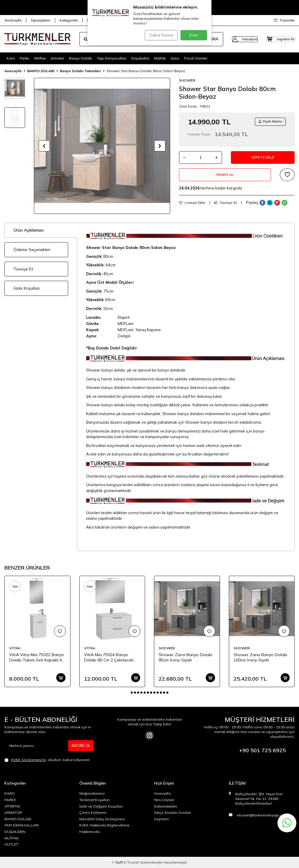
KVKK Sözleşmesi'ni (28, 760)
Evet (194, 35)
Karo (11, 58)
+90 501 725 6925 (262, 750)
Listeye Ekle (192, 208)
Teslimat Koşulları (95, 800)
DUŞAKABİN (15, 832)
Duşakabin (140, 58)
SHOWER (187, 80)
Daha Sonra (160, 35)
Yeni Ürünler (164, 800)
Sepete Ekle (263, 160)
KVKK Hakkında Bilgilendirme (104, 825)
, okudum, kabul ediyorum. (47, 760)
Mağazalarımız (92, 793)
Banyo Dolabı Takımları (80, 71)
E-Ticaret (132, 862)
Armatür (57, 58)
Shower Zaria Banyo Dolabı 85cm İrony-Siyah (185, 657)
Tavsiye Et (226, 208)
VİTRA (15, 648)
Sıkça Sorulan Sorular (172, 812)
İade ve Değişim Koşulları (101, 806)
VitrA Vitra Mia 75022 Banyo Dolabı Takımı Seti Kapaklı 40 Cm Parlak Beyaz (37, 658)
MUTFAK (12, 838)
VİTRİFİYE (12, 806)
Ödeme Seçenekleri (32, 250)
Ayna (175, 58)
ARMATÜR (13, 812)
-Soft (118, 862)
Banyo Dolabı (81, 58)
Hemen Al (225, 179)
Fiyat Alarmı (268, 122)
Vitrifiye (40, 58)
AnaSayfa (13, 20)
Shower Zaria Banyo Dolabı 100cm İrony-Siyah (260, 657)
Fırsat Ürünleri (196, 58)
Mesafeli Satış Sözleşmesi (102, 819)
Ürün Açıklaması (29, 230)
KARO (10, 793)
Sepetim (161, 819)
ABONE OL (80, 746)
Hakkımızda (89, 832)
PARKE (10, 800)
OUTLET (11, 844)
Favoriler (284, 20)
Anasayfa (13, 71)
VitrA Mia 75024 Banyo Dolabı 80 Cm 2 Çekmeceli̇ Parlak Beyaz (109, 658)
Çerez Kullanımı (93, 812)
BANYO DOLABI (41, 71)
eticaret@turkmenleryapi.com (262, 815)
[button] (44, 146)
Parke (24, 58)
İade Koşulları (27, 288)
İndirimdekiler (166, 806)
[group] (102, 146)
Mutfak (160, 58)
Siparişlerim (41, 20)
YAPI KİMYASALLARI (22, 825)
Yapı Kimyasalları (112, 58)
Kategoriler (69, 20)
